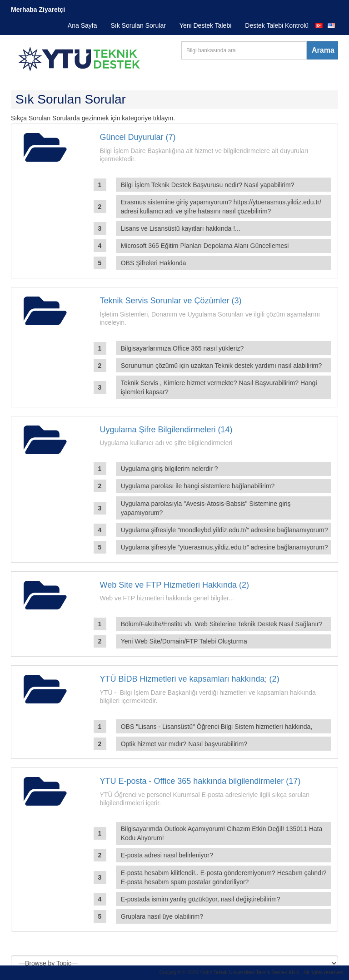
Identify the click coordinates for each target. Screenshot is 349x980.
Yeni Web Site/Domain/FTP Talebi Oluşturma (184, 641)
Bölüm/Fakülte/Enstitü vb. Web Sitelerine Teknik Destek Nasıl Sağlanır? (222, 624)
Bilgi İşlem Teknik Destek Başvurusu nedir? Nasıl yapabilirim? (208, 185)
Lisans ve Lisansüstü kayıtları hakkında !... (181, 228)
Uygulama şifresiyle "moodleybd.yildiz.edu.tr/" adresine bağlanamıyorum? (224, 530)
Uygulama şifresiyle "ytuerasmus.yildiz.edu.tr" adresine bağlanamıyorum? (224, 547)
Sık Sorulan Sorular (138, 25)
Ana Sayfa (82, 25)
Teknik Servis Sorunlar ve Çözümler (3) (171, 301)
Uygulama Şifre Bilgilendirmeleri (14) (166, 430)
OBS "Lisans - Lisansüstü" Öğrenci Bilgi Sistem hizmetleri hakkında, (217, 727)
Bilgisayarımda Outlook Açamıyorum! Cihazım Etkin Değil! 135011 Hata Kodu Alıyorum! (222, 833)
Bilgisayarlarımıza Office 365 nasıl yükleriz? (182, 348)
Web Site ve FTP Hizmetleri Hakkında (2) (174, 585)
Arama (323, 50)
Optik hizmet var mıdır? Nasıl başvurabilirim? (184, 744)
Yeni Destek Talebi (205, 25)
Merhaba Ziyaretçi (38, 10)
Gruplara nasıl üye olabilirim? (162, 916)
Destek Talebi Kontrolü (277, 25)
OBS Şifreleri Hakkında (154, 263)
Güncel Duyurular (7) (138, 137)
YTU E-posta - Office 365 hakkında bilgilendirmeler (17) (200, 781)
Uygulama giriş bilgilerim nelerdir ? (170, 469)
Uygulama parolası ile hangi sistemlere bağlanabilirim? (198, 486)
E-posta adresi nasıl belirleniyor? (167, 855)
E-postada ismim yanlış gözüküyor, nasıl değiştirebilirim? (201, 899)
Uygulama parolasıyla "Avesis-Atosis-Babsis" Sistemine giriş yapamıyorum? (206, 508)
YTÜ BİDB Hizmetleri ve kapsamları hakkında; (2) (190, 679)
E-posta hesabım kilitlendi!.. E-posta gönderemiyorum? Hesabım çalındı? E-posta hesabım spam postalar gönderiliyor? (224, 877)
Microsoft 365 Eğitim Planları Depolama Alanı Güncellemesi (205, 246)
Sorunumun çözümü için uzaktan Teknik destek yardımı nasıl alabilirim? (222, 366)
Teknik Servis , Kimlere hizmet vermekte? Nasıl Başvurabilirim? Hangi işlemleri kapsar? (219, 387)
